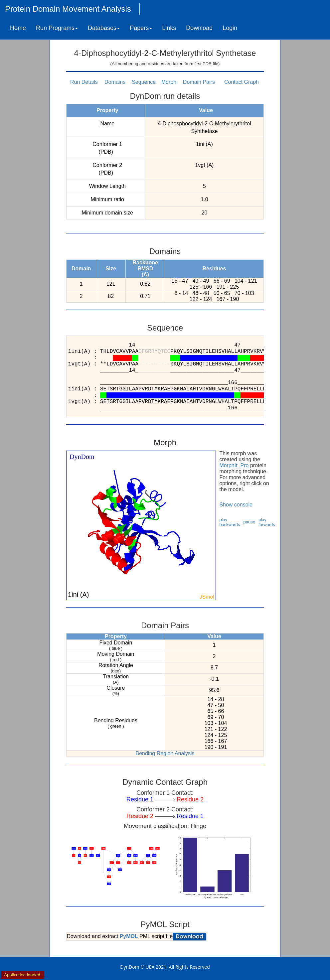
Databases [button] (104, 28)
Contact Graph (242, 82)
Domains (115, 82)
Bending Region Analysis (165, 753)
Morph (169, 82)
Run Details (84, 82)
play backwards (230, 522)
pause (249, 522)
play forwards (267, 522)
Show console (236, 505)
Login (230, 28)
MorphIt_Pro (234, 465)
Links (169, 28)
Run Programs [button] (57, 28)
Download (199, 28)
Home (18, 28)
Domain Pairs (199, 82)
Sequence (144, 82)
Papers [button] (141, 28)
